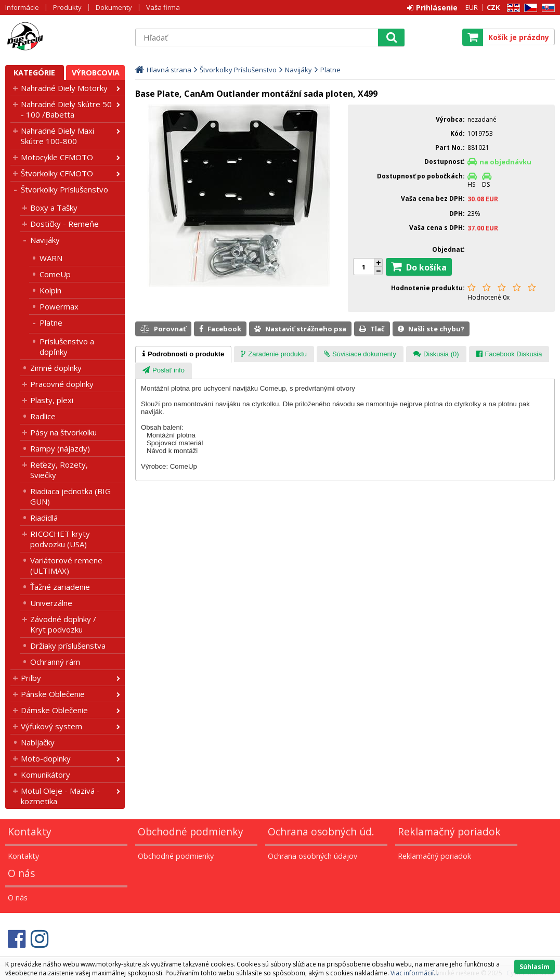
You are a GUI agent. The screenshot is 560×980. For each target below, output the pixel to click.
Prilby (31, 678)
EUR (472, 7)
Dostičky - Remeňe (64, 224)
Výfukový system (51, 726)
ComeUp (55, 274)
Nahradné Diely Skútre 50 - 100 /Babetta (66, 109)
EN (512, 8)
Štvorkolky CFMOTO (57, 173)
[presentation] (183, 354)
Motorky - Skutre (65, 37)
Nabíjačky (38, 742)
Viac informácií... (414, 973)
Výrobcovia (96, 73)
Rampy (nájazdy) (60, 448)
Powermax (59, 306)
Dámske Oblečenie (54, 710)
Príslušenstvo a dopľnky (67, 346)
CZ (529, 8)
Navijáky (45, 240)
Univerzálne (51, 603)
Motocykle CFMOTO (57, 157)
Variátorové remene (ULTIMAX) (66, 565)
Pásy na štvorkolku (63, 432)
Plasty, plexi (52, 400)
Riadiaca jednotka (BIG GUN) (70, 496)
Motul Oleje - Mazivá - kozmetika (60, 796)
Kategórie (34, 73)
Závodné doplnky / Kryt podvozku (63, 624)
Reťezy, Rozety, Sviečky (59, 470)
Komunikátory (45, 775)
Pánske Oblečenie (53, 694)
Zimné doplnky (56, 368)
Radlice (43, 416)
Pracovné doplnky (62, 384)
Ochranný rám (55, 662)
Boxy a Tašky (54, 208)
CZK (493, 7)
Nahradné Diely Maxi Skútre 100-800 (57, 136)
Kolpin (50, 290)
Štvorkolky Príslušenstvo (64, 189)
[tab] (183, 354)
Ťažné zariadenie (60, 587)
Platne (51, 323)
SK (546, 8)
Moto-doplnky (46, 758)
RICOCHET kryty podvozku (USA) (60, 539)
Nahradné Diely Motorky (64, 88)
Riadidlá (44, 518)
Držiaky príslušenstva (68, 646)
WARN (51, 258)
